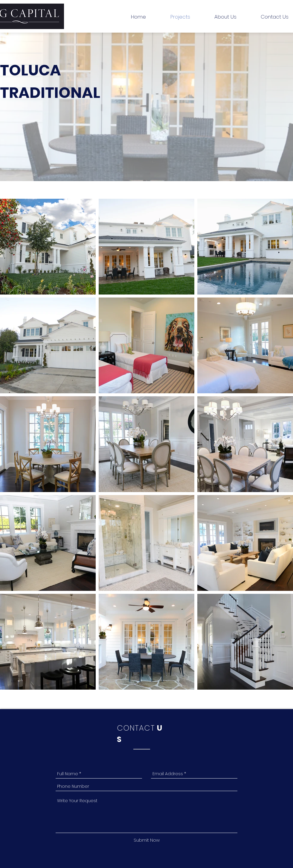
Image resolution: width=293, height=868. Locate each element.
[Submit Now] (147, 840)
